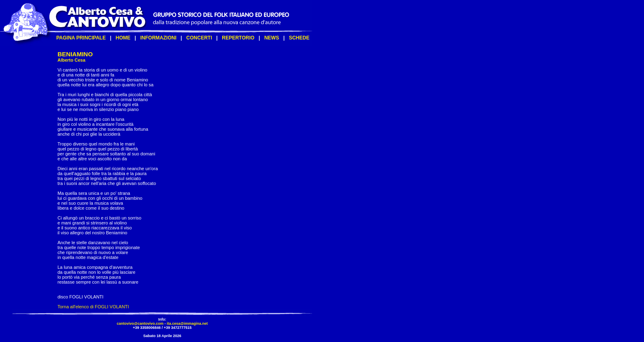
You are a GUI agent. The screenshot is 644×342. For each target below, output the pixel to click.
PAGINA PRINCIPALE (81, 38)
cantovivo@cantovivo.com (140, 324)
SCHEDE (299, 38)
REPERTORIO (238, 38)
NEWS (271, 38)
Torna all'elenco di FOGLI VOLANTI (93, 307)
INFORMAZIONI (159, 38)
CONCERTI (199, 38)
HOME (123, 38)
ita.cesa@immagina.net (187, 324)
